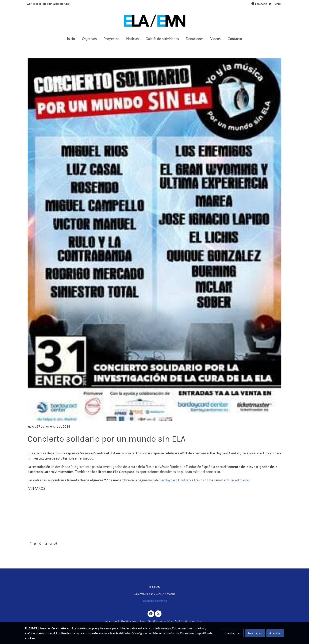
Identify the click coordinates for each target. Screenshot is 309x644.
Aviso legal (112, 622)
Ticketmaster (240, 480)
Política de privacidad (188, 622)
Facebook (261, 4)
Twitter (277, 4)
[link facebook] (151, 613)
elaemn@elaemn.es (55, 4)
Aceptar (275, 633)
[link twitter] (158, 613)
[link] (154, 21)
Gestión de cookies (160, 622)
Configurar (233, 633)
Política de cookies (133, 622)
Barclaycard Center (174, 480)
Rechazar (255, 633)
